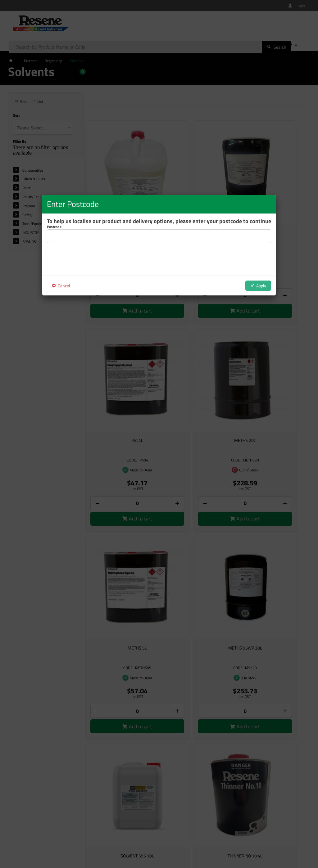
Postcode (54, 227)
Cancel (64, 286)
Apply (261, 286)
